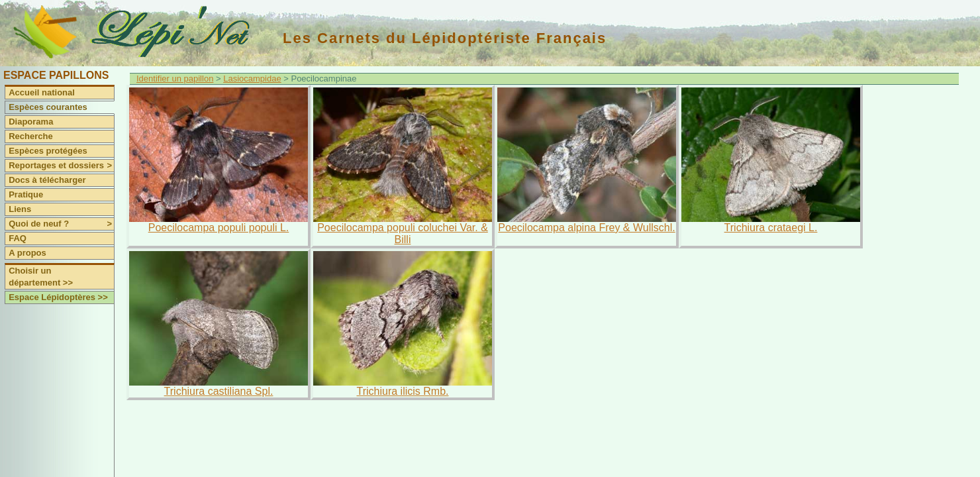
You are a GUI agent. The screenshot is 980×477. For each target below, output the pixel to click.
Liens (20, 209)
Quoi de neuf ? (61, 224)
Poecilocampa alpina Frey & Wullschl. (586, 228)
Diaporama (31, 122)
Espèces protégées (48, 151)
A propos (27, 253)
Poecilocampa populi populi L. (219, 228)
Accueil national (42, 92)
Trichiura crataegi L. (771, 228)
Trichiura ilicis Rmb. (403, 391)
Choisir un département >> (41, 277)
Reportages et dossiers (61, 166)
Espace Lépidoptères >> (58, 297)
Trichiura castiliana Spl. (219, 391)
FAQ (18, 238)
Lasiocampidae (252, 79)
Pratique (26, 194)
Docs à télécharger (47, 180)
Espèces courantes (48, 107)
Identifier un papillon (175, 79)
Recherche (30, 136)
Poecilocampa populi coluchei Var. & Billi (403, 234)
